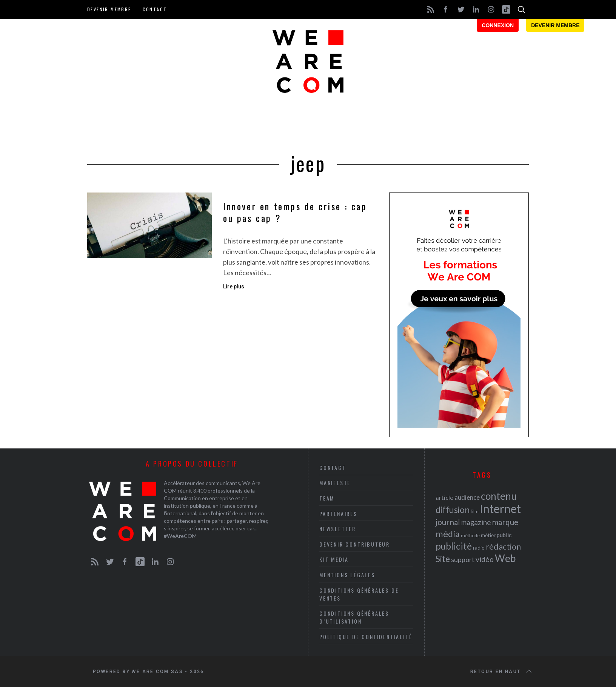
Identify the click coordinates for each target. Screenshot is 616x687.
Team (327, 498)
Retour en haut (502, 672)
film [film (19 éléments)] (475, 511)
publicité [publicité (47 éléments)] (454, 546)
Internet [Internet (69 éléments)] (500, 508)
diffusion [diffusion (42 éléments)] (453, 510)
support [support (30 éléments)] (463, 559)
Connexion (498, 25)
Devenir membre (109, 9)
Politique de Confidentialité (366, 637)
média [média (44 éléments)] (448, 534)
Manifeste (335, 483)
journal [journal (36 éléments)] (448, 522)
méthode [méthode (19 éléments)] (470, 535)
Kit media (334, 559)
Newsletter (338, 529)
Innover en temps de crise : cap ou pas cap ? (295, 212)
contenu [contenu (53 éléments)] (499, 496)
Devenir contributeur (355, 544)
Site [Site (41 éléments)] (443, 559)
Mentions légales (347, 575)
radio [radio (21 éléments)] (479, 548)
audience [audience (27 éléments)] (467, 497)
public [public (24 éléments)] (504, 535)
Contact (155, 9)
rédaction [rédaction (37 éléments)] (503, 547)
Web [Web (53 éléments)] (505, 558)
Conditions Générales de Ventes (359, 594)
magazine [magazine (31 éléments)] (476, 522)
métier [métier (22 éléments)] (488, 535)
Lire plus (234, 287)
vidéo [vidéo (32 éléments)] (485, 559)
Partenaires (338, 514)
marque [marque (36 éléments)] (505, 522)
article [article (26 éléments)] (444, 497)
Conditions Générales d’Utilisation (354, 617)
